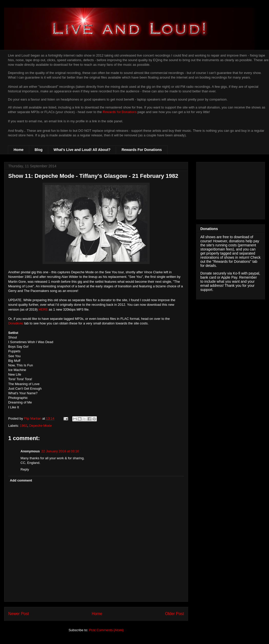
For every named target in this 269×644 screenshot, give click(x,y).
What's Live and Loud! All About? (82, 150)
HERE (43, 309)
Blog (39, 150)
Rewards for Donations (120, 112)
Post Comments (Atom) (106, 630)
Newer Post (19, 614)
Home (19, 150)
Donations (16, 323)
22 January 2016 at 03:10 (60, 451)
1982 (24, 426)
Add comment (21, 480)
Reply (25, 469)
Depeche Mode (40, 426)
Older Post (174, 614)
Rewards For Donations (142, 150)
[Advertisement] (231, 190)
